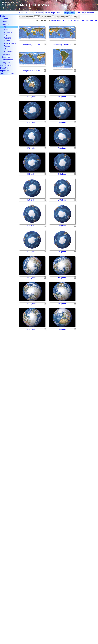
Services (29, 13)
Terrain (60, 13)
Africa (6, 30)
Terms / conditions (8, 73)
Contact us (90, 13)
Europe (7, 41)
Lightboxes (5, 71)
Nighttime (6, 54)
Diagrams (6, 62)
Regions (5, 24)
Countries (6, 57)
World (4, 21)
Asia (6, 35)
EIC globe (31, 96)
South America (10, 52)
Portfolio (80, 13)
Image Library (70, 13)
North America (10, 43)
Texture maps (50, 13)
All (5, 27)
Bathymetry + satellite (31, 45)
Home (22, 13)
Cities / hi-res (7, 60)
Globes (5, 19)
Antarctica (8, 32)
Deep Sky (4, 68)
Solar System (6, 65)
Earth (3, 16)
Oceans (7, 46)
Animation (39, 13)
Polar (6, 49)
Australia (7, 38)
